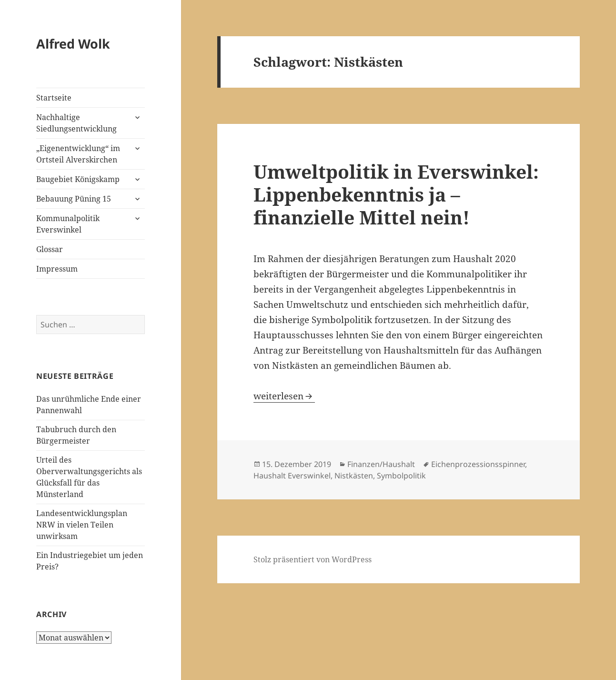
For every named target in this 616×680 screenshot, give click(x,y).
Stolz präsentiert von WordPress (313, 559)
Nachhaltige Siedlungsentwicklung (76, 123)
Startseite (54, 98)
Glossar (50, 249)
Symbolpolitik (401, 476)
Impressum (57, 269)
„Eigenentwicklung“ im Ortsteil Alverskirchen (78, 154)
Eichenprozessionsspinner (478, 464)
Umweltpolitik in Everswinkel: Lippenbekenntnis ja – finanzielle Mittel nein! (396, 194)
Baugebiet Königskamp (78, 179)
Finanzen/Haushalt (381, 464)
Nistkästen (354, 476)
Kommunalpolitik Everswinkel (68, 224)
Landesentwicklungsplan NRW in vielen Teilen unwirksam (82, 525)
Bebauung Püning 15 (74, 199)
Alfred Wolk (73, 44)
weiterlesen (284, 396)
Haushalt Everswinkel (292, 476)
